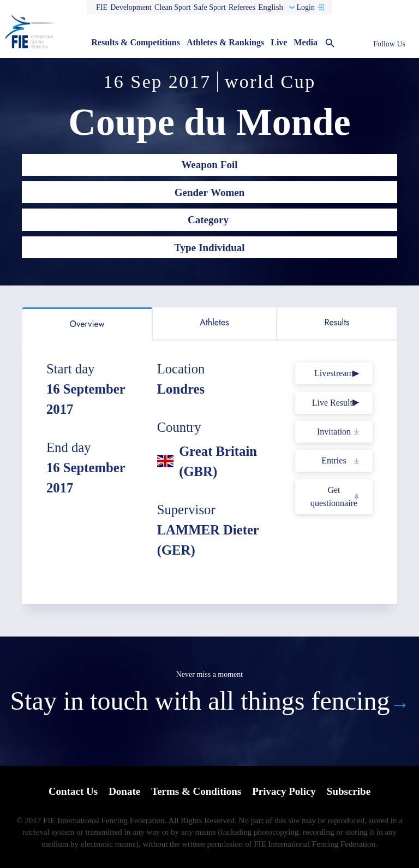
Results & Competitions (136, 42)
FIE (102, 7)
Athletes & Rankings (225, 42)
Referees (242, 7)
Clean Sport (173, 7)
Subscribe (349, 791)
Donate (124, 791)
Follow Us (389, 44)
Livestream (334, 373)
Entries (334, 460)
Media (306, 42)
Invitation (334, 432)
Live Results (334, 403)
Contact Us (73, 791)
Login (305, 7)
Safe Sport (210, 7)
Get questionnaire (334, 497)
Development (131, 7)
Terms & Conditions (196, 791)
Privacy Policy (284, 791)
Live (279, 42)
